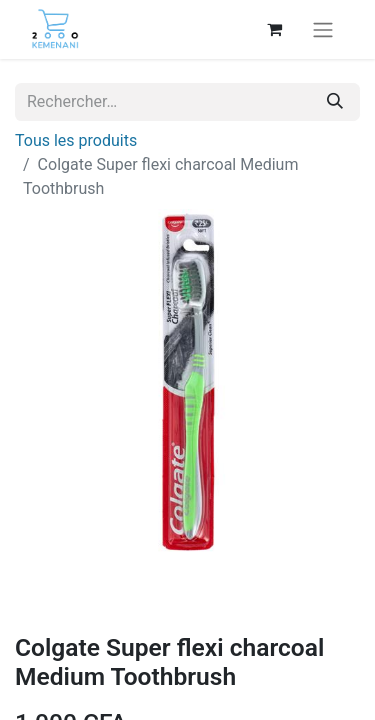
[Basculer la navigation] (323, 29)
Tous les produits (76, 140)
